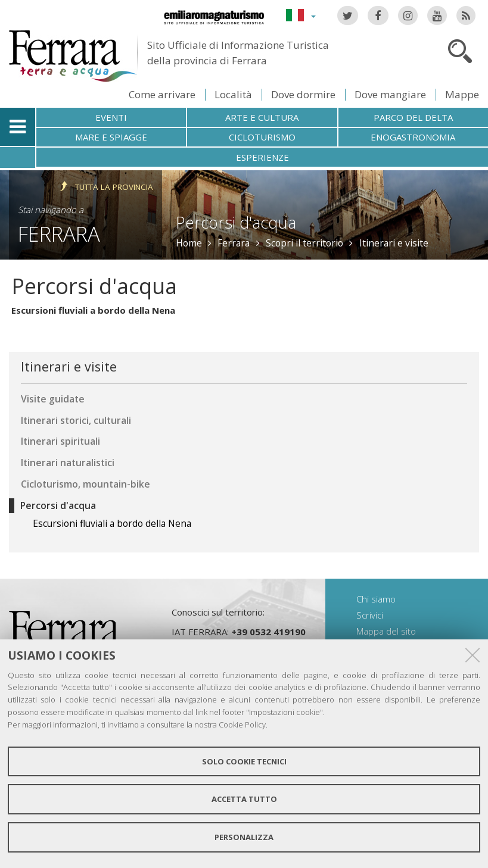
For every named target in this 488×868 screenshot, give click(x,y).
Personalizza (244, 837)
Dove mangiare (390, 94)
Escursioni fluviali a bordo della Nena (93, 310)
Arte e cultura (262, 117)
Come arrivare (162, 94)
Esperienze (262, 157)
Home (189, 243)
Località (233, 94)
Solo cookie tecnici (244, 761)
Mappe (462, 94)
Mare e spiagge (111, 137)
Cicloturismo (262, 137)
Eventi (111, 117)
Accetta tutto (244, 799)
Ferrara (59, 234)
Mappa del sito (386, 631)
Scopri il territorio (304, 243)
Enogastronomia (413, 137)
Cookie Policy (242, 725)
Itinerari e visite (394, 243)
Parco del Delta (413, 117)
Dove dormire (303, 94)
